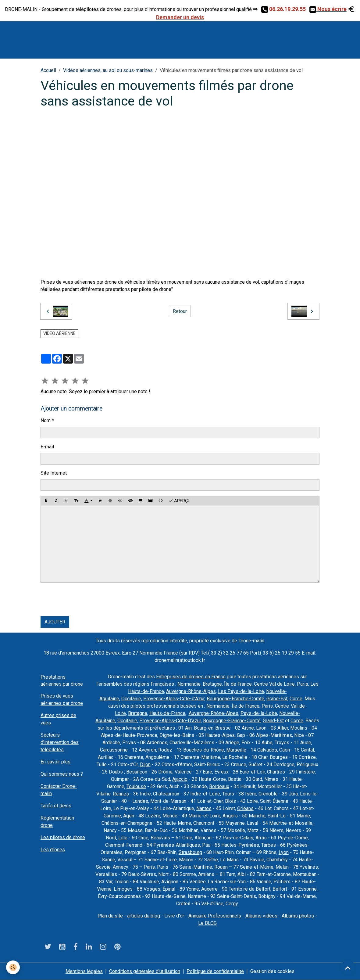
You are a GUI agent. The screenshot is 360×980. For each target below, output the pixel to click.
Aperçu (179, 501)
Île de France (238, 684)
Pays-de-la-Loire (259, 713)
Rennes (121, 794)
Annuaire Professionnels (215, 916)
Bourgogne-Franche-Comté (235, 699)
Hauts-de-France (167, 713)
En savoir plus (55, 762)
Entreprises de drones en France (191, 677)
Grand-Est (277, 699)
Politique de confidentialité (215, 971)
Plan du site (110, 916)
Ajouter (55, 622)
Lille (123, 838)
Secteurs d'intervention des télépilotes (60, 742)
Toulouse (136, 786)
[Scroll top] (348, 968)
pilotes (138, 706)
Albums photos (298, 916)
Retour (180, 311)
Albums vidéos (261, 916)
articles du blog (144, 916)
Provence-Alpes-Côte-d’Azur (174, 699)
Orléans (245, 808)
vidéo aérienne (59, 333)
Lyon (284, 852)
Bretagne (212, 684)
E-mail (47, 447)
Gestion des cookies (272, 971)
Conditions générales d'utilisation (145, 971)
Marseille (236, 750)
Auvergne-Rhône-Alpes (191, 691)
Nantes (204, 808)
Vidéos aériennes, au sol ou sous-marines (108, 70)
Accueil (48, 70)
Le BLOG (207, 923)
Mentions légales (84, 971)
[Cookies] (13, 967)
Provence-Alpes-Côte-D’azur (170, 721)
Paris (303, 684)
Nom (46, 420)
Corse (296, 699)
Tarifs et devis (56, 806)
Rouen (221, 867)
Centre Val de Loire (274, 684)
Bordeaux (219, 786)
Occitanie (131, 699)
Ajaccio (180, 779)
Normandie (189, 684)
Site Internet (54, 473)
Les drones (53, 850)
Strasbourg (190, 852)
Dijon (145, 765)
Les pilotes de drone (63, 837)
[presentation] (87, 599)
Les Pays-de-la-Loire (241, 691)
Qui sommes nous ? (62, 774)
